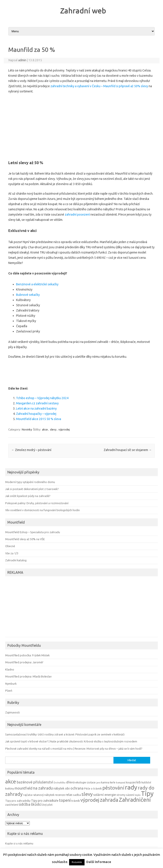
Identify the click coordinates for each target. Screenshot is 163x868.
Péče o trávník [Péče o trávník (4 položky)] (93, 788)
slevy (53, 429)
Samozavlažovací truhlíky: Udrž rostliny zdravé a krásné (40, 734)
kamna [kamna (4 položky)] (105, 782)
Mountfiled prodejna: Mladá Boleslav (28, 676)
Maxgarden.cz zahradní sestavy (37, 403)
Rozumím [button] (77, 862)
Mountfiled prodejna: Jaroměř (24, 662)
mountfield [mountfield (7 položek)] (23, 788)
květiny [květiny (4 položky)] (10, 788)
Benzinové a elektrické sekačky (37, 284)
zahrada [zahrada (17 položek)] (109, 800)
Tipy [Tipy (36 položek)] (147, 794)
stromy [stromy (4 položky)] (121, 795)
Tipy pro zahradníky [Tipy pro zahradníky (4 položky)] (18, 801)
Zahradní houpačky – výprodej (36, 414)
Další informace (99, 862)
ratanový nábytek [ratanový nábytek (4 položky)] (43, 795)
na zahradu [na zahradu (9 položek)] (43, 788)
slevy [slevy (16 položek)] (87, 794)
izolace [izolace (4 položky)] (91, 782)
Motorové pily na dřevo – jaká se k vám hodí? (114, 749)
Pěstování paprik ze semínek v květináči (100, 734)
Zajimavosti (12, 712)
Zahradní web (83, 10)
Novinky (27, 429)
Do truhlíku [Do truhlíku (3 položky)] (60, 783)
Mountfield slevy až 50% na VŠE (25, 539)
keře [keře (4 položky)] (113, 782)
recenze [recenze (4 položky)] (60, 795)
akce (45, 429)
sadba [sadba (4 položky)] (77, 795)
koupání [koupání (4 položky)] (131, 782)
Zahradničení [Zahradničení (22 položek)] (135, 800)
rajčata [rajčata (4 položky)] (28, 795)
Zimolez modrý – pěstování (31, 450)
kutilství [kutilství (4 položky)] (146, 782)
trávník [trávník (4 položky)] (76, 801)
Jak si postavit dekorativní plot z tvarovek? (32, 489)
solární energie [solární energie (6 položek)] (105, 795)
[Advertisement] (81, 126)
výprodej (64, 429)
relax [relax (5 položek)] (69, 795)
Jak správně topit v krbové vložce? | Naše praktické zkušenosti (44, 741)
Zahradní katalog (16, 560)
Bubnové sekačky (28, 295)
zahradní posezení (77, 214)
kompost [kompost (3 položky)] (121, 783)
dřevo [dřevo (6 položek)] (70, 782)
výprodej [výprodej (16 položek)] (90, 800)
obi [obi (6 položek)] (67, 788)
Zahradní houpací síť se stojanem (128, 450)
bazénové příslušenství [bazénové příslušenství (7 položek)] (35, 782)
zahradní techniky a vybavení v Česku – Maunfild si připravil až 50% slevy (99, 86)
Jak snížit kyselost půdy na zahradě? (28, 496)
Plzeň (9, 691)
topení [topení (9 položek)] (65, 800)
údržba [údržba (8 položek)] (25, 804)
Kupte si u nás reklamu (19, 843)
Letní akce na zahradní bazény (36, 408)
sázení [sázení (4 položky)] (130, 795)
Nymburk (11, 684)
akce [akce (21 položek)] (11, 781)
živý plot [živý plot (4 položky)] (47, 805)
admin (22, 60)
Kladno (10, 669)
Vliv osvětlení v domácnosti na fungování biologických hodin (42, 510)
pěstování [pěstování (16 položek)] (113, 788)
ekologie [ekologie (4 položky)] (81, 782)
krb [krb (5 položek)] (139, 782)
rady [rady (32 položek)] (131, 787)
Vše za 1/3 (12, 553)
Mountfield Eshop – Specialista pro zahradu (33, 532)
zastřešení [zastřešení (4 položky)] (12, 805)
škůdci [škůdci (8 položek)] (36, 804)
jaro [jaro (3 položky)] (98, 783)
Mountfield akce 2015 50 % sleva (39, 419)
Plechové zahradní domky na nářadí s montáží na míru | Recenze (45, 749)
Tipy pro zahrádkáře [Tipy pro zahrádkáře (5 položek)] (45, 801)
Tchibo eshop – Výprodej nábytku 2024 (42, 398)
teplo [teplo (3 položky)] (138, 795)
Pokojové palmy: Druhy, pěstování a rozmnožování (37, 503)
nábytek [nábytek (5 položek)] (59, 788)
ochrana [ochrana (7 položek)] (77, 788)
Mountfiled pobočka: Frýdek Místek (27, 655)
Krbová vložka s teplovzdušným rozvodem (111, 741)
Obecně (10, 546)
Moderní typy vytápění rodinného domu (30, 482)
